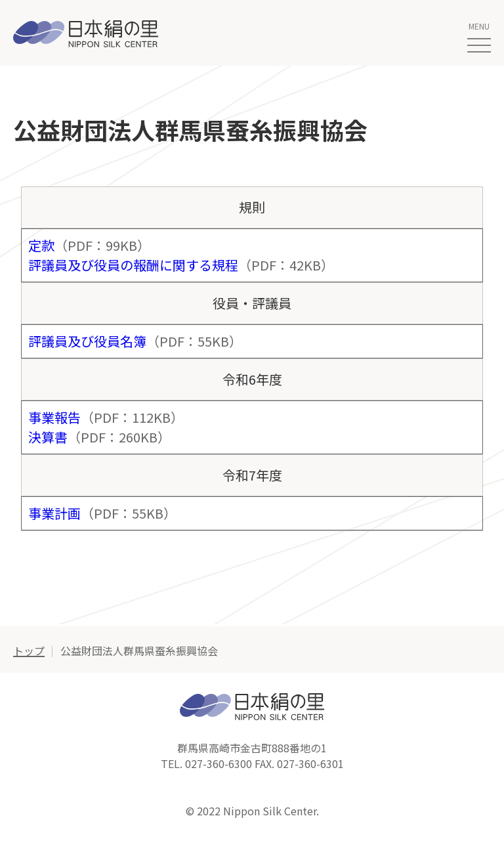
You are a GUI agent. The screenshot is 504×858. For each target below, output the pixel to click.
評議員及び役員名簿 (87, 341)
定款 (41, 245)
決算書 (48, 437)
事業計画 (54, 513)
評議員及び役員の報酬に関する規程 (133, 265)
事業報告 (54, 417)
